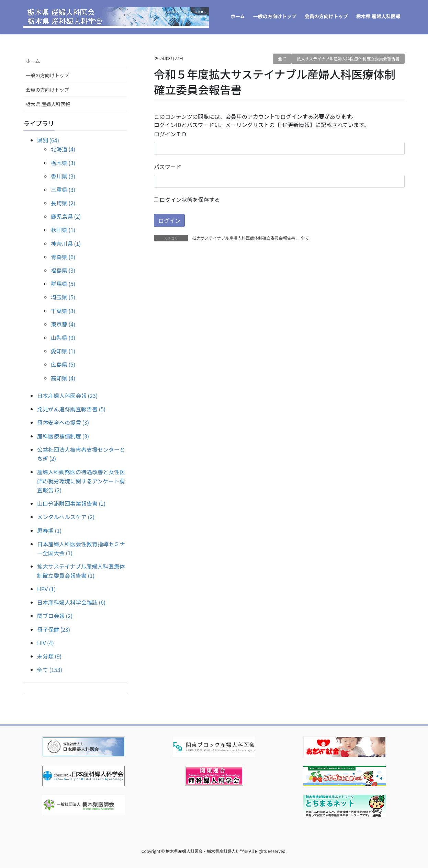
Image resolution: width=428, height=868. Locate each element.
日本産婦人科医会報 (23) (67, 396)
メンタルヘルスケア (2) (66, 517)
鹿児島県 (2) (66, 216)
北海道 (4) (63, 149)
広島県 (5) (63, 364)
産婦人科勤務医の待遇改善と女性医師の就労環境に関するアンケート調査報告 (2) (81, 481)
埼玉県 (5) (63, 297)
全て (282, 59)
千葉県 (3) (63, 311)
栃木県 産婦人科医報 (48, 104)
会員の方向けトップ (47, 90)
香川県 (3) (63, 176)
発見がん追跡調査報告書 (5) (71, 409)
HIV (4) (46, 643)
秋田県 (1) (63, 230)
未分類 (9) (49, 656)
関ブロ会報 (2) (55, 616)
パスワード (168, 167)
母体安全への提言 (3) (63, 422)
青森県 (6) (63, 257)
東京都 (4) (63, 324)
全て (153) (50, 670)
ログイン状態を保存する (187, 199)
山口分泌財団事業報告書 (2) (71, 503)
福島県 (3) (63, 270)
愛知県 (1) (63, 351)
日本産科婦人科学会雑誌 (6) (71, 602)
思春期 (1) (49, 530)
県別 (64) (48, 140)
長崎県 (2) (63, 203)
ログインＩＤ (170, 134)
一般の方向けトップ (47, 75)
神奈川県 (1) (66, 243)
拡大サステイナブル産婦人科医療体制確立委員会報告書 (348, 59)
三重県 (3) (63, 190)
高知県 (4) (63, 378)
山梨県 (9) (63, 338)
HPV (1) (46, 589)
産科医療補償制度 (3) (63, 436)
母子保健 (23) (54, 629)
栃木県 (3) (63, 163)
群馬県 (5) (63, 284)
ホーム (33, 61)
